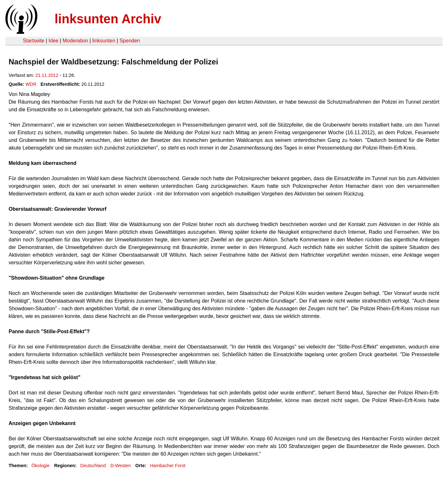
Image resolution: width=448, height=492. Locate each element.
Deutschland (93, 466)
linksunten (104, 41)
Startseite (34, 41)
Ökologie (40, 466)
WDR (31, 84)
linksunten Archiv (108, 19)
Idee (53, 41)
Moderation (75, 41)
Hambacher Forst (168, 466)
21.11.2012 (47, 75)
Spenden (130, 41)
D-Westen (121, 466)
